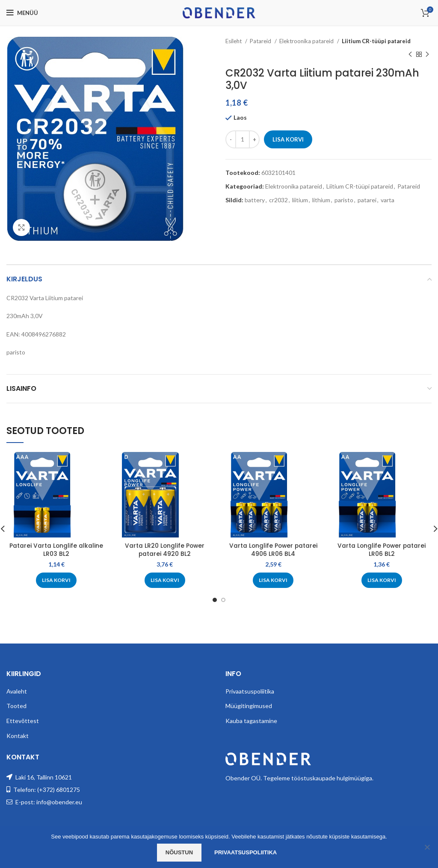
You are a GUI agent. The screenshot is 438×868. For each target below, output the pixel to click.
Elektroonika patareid (307, 41)
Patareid (261, 41)
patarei (367, 200)
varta (388, 200)
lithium (321, 200)
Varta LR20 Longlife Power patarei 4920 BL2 (165, 550)
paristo (344, 200)
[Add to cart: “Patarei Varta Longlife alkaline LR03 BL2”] (56, 580)
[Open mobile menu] (22, 13)
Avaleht (17, 691)
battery (255, 200)
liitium (300, 200)
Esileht (234, 41)
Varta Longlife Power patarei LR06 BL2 (382, 550)
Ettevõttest (23, 721)
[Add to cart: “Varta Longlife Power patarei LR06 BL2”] (382, 580)
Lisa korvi (288, 139)
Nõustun (179, 852)
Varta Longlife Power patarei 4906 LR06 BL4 (273, 550)
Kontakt (18, 736)
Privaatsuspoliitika (250, 691)
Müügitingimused (249, 706)
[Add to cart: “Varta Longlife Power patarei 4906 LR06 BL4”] (273, 580)
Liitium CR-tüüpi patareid (376, 41)
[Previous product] (410, 54)
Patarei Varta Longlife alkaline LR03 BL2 (56, 550)
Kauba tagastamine (251, 721)
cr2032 (278, 200)
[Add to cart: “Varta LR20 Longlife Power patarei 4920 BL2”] (165, 580)
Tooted (16, 706)
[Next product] (427, 54)
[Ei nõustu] (427, 847)
